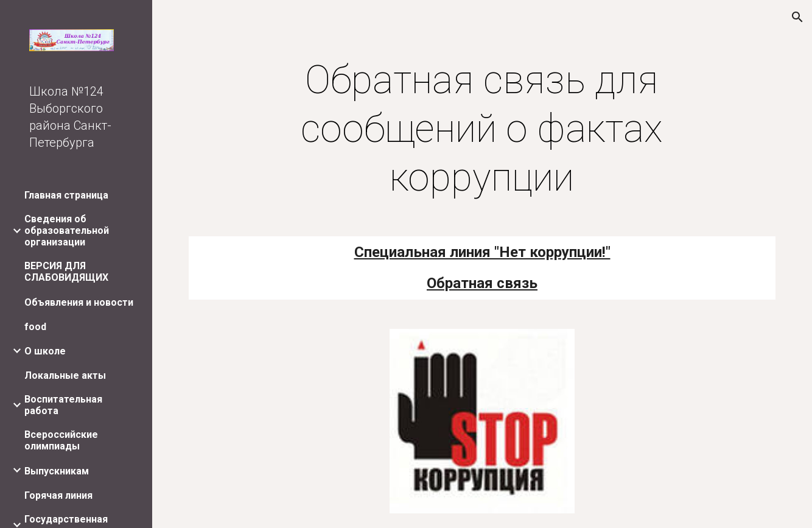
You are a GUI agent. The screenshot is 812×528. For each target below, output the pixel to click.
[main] (482, 129)
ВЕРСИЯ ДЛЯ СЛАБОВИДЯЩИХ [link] (66, 272)
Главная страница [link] (66, 195)
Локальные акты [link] (65, 375)
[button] (797, 17)
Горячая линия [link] (58, 495)
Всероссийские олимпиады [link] (61, 440)
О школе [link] (45, 351)
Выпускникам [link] (57, 471)
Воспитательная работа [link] (63, 405)
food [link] (35, 327)
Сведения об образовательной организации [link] (67, 231)
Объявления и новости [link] (79, 302)
